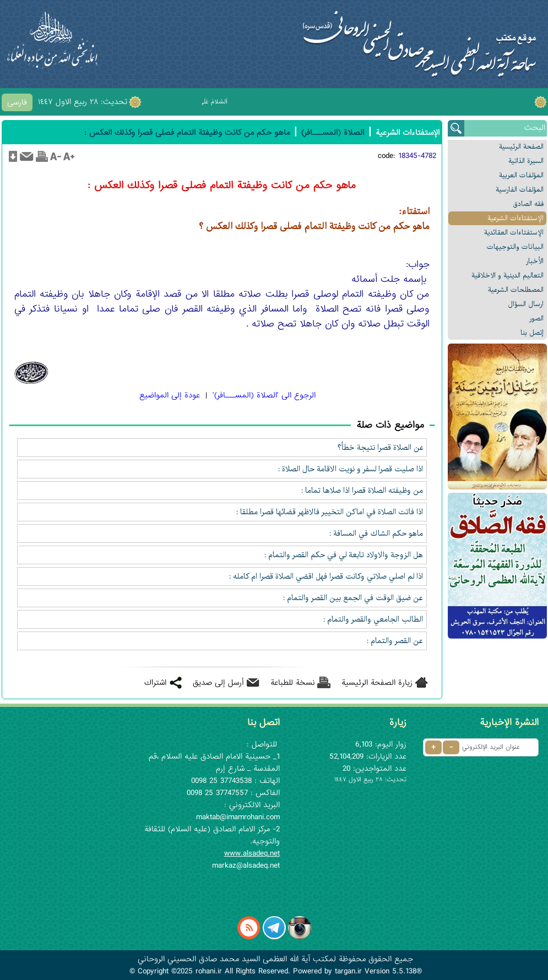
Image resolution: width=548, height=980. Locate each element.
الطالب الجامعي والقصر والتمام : (373, 619)
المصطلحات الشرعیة (516, 290)
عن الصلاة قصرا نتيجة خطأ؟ (381, 448)
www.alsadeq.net (252, 853)
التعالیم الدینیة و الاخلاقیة (508, 276)
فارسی (17, 102)
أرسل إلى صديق (218, 683)
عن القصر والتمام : (395, 641)
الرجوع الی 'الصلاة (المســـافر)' (264, 395)
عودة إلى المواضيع (170, 395)
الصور (536, 318)
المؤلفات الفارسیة (520, 190)
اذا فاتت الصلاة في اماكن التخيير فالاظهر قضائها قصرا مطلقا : (330, 512)
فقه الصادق (528, 204)
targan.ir (348, 971)
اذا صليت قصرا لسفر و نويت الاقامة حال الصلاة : (351, 469)
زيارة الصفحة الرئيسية (377, 683)
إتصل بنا (532, 333)
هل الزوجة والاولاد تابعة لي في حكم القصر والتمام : (344, 555)
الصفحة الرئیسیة (521, 147)
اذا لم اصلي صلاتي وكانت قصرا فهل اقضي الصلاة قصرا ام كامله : (326, 576)
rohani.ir (209, 971)
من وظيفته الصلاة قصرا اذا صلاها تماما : (362, 491)
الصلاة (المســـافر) (333, 133)
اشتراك (155, 683)
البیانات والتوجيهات (515, 247)
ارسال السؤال (526, 304)
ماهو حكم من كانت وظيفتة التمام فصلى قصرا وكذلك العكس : (187, 133)
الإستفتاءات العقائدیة (514, 233)
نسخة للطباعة (293, 683)
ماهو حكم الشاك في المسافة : (376, 533)
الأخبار (535, 261)
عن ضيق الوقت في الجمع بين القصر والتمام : (353, 598)
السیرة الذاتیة (526, 161)
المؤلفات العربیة (521, 175)
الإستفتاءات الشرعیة (516, 218)
